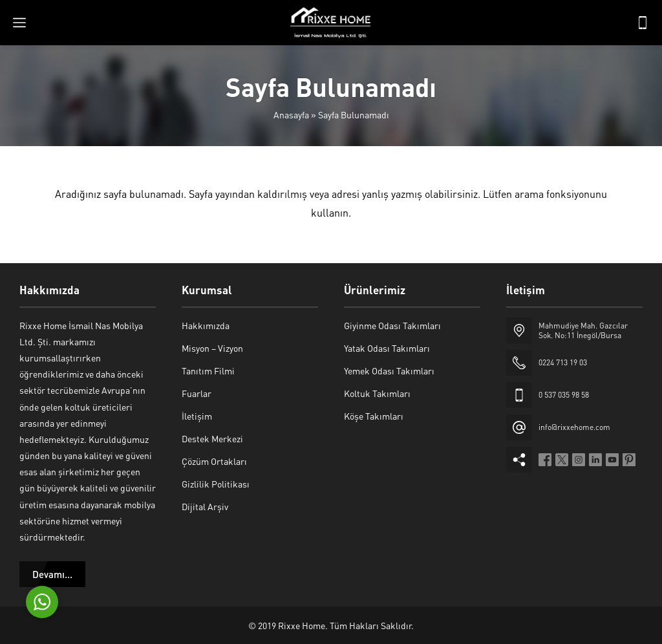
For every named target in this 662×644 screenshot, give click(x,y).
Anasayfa (291, 114)
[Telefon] (643, 23)
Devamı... (52, 574)
